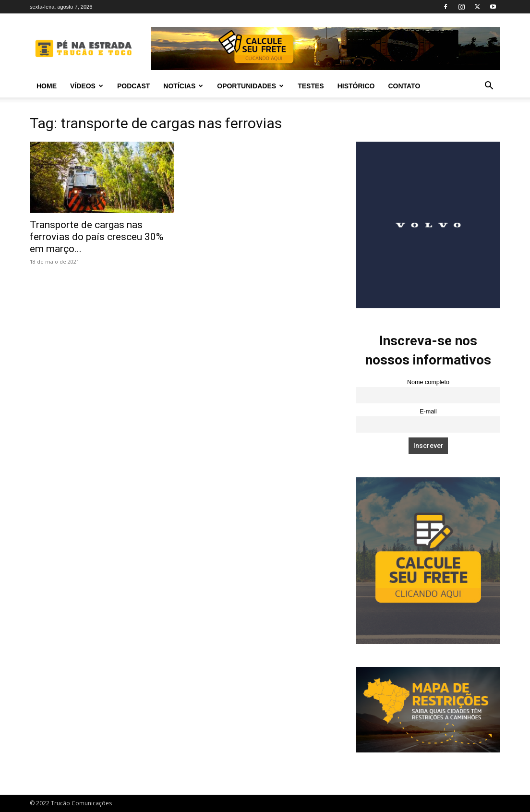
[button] (489, 87)
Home (47, 86)
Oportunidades (250, 86)
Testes (311, 86)
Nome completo (428, 382)
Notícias (183, 86)
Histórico (356, 86)
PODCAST (133, 86)
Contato (404, 86)
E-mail (428, 412)
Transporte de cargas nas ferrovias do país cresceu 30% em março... (97, 237)
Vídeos (87, 86)
